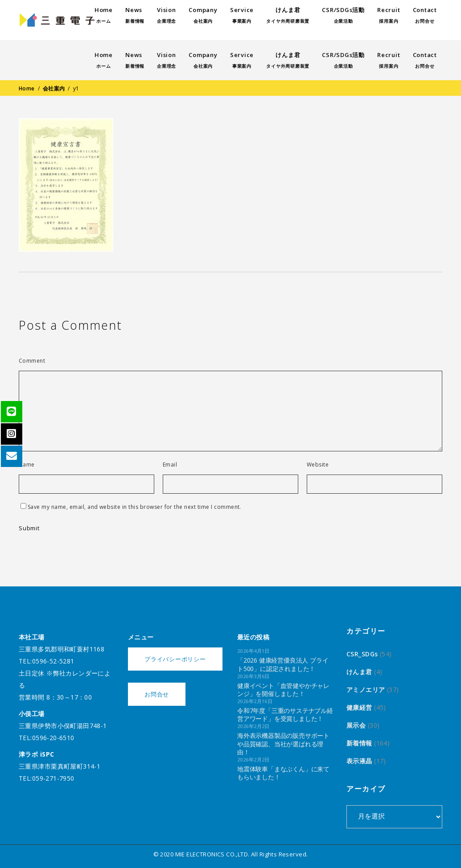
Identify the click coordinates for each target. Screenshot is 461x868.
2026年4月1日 (253, 651)
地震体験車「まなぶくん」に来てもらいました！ (283, 773)
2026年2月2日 (253, 726)
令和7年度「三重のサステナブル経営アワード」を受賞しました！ (285, 714)
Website (318, 465)
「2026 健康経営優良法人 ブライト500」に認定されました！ (283, 664)
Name (27, 465)
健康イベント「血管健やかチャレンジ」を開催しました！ (283, 690)
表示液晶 (359, 761)
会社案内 (54, 88)
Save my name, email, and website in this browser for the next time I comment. (134, 507)
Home (27, 88)
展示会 (356, 725)
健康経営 (359, 707)
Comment (32, 361)
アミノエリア (366, 690)
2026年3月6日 (253, 676)
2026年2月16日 (255, 701)
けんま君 (359, 672)
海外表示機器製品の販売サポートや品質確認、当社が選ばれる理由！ (283, 743)
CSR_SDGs (362, 654)
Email (170, 465)
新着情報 (359, 743)
